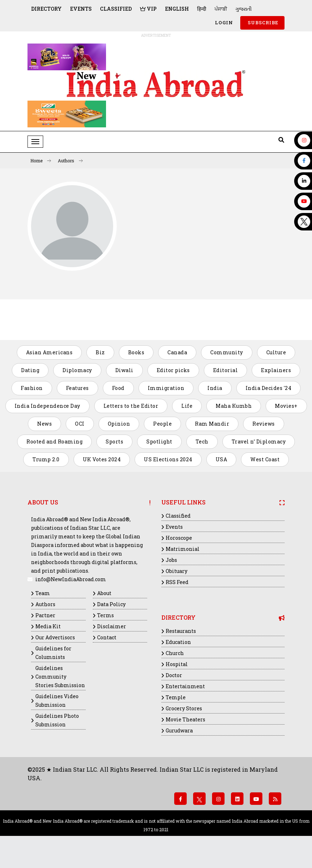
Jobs (171, 560)
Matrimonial (183, 549)
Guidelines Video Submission (57, 701)
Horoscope (179, 538)
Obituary (177, 571)
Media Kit (48, 626)
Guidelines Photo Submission (57, 720)
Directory (46, 9)
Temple (176, 697)
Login (223, 22)
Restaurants (181, 631)
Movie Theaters (185, 719)
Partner (45, 615)
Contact (107, 637)
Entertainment (185, 686)
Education (178, 642)
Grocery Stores (184, 708)
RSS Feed (177, 582)
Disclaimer (112, 626)
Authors (70, 161)
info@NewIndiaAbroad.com (71, 579)
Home (41, 161)
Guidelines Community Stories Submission (60, 677)
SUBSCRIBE (262, 22)
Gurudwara (179, 730)
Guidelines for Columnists (53, 653)
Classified (116, 9)
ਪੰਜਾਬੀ (221, 9)
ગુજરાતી (243, 9)
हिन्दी (202, 9)
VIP (148, 9)
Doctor (174, 675)
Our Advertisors (55, 637)
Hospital (177, 664)
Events (81, 9)
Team (43, 593)
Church (175, 653)
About (104, 593)
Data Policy (111, 604)
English (177, 9)
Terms (105, 615)
